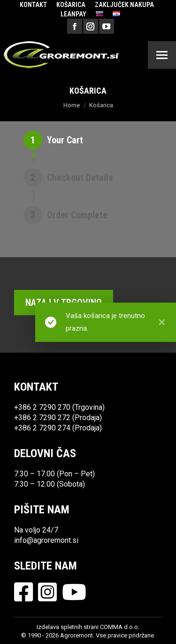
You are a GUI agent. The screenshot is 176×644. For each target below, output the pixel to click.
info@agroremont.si (46, 540)
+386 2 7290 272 (42, 418)
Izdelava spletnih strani (68, 627)
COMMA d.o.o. (120, 627)
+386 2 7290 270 (42, 407)
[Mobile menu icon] (162, 55)
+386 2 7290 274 (42, 428)
